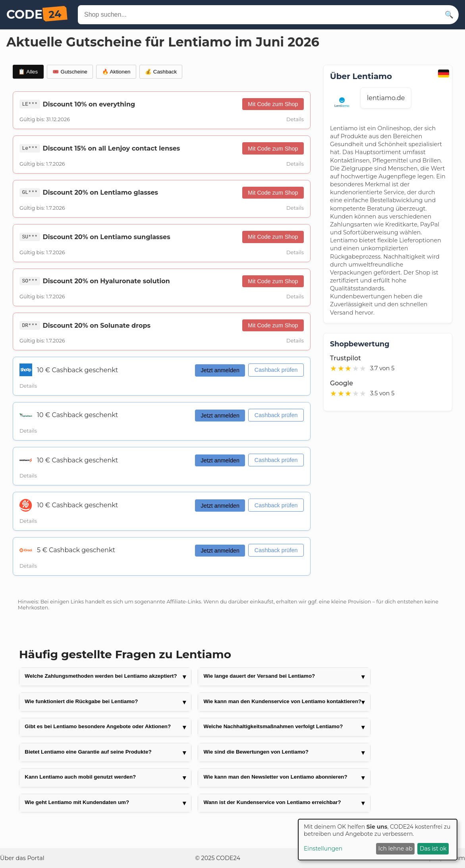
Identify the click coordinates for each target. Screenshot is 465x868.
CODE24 (228, 858)
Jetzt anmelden (220, 370)
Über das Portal (22, 858)
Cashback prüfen (276, 370)
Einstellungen (323, 849)
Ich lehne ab (396, 849)
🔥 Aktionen (116, 72)
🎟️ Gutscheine (70, 72)
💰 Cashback (161, 72)
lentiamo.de (386, 98)
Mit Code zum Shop (273, 104)
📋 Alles (28, 72)
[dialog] (378, 840)
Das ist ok (433, 849)
